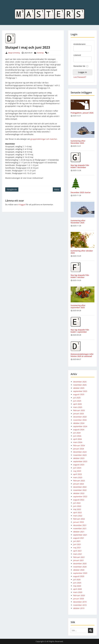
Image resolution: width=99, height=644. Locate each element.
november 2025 (80, 385)
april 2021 (77, 551)
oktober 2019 (79, 608)
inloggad (22, 205)
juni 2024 (77, 436)
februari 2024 (79, 445)
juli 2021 (77, 541)
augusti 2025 (79, 394)
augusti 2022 (79, 500)
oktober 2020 (79, 570)
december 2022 (80, 487)
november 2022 (80, 490)
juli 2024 (77, 433)
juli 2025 (77, 398)
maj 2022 (77, 509)
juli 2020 (77, 579)
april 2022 (77, 512)
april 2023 (77, 474)
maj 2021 (77, 548)
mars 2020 (78, 592)
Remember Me (79, 66)
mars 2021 (78, 554)
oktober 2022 (79, 493)
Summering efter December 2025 (78, 142)
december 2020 (80, 564)
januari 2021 (79, 560)
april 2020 (77, 589)
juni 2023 (77, 468)
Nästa (57, 189)
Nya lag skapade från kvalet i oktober (80, 276)
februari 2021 (79, 557)
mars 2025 (78, 407)
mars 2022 (78, 516)
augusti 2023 (79, 465)
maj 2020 (77, 586)
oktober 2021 (79, 532)
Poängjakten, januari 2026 (82, 113)
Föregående (12, 189)
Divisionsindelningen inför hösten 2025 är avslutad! (82, 355)
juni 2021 (77, 544)
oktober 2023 (79, 458)
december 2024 (80, 417)
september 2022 (80, 497)
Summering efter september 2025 (78, 306)
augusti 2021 (79, 538)
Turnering (40, 53)
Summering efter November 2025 (78, 222)
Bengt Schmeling (14, 53)
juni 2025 (77, 401)
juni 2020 (77, 583)
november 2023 (80, 455)
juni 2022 (77, 506)
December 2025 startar (81, 192)
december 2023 (80, 452)
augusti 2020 (79, 576)
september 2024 (80, 426)
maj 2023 (77, 471)
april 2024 (77, 439)
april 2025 (77, 404)
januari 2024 (79, 449)
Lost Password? (80, 77)
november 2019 (80, 605)
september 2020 (80, 573)
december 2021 (80, 525)
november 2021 (80, 528)
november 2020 (80, 567)
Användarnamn (80, 44)
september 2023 (80, 461)
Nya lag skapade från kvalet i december (80, 166)
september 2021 (80, 535)
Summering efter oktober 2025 (82, 252)
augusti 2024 (79, 430)
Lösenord (77, 55)
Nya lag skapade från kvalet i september (80, 331)
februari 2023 (79, 481)
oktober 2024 (79, 423)
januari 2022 (79, 522)
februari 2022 (79, 519)
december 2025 (80, 382)
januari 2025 (79, 414)
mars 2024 (78, 442)
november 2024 (80, 420)
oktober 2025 (79, 388)
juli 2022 (77, 503)
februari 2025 (79, 410)
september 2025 (80, 391)
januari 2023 (79, 484)
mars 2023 (78, 477)
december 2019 (80, 602)
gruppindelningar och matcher (44, 139)
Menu (5, 7)
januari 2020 (79, 599)
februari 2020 (79, 595)
